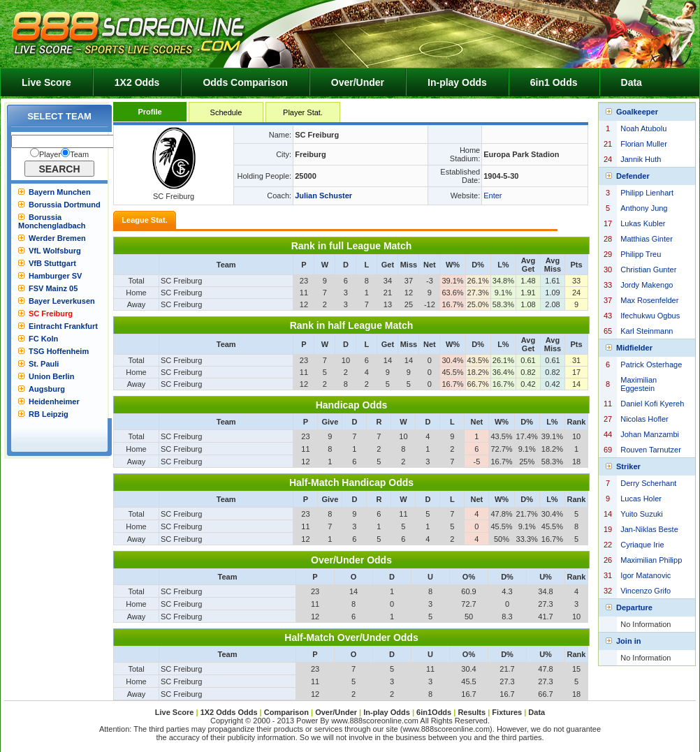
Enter (493, 196)
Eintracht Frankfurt (63, 326)
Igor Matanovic (646, 575)
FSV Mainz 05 (53, 288)
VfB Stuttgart (52, 263)
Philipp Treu (641, 254)
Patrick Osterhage (651, 364)
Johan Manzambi (650, 434)
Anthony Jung (644, 208)
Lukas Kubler (643, 223)
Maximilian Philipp (651, 560)
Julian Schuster (323, 196)
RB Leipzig (49, 414)
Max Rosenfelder (649, 300)
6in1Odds (435, 712)
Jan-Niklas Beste (649, 529)
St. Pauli (44, 364)
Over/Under (358, 82)
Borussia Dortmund (65, 205)
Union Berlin (51, 376)
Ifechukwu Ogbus (650, 316)
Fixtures (507, 712)
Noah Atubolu (643, 128)
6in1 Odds (554, 82)
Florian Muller (644, 144)
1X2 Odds (137, 82)
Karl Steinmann (647, 331)
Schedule (226, 112)
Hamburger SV (55, 276)
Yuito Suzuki (642, 514)
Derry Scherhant (648, 483)
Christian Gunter (648, 270)
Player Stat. (303, 112)
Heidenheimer (54, 401)
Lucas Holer (641, 499)
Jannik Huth (641, 159)
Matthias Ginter (647, 239)
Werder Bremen (57, 238)
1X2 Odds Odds (229, 712)
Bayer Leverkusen (62, 301)
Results (472, 712)
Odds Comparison (245, 82)
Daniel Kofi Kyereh (652, 404)
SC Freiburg (51, 314)
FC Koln (43, 339)
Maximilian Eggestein (639, 384)
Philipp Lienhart (647, 193)
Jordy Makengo (647, 285)
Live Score (46, 82)
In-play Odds (457, 82)
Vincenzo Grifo (646, 591)
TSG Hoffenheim (59, 351)
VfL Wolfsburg (55, 251)
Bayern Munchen (60, 192)
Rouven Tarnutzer (651, 450)
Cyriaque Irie (642, 545)
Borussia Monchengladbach (52, 221)
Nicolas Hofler (644, 419)
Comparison (287, 712)
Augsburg (47, 389)
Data (632, 82)
